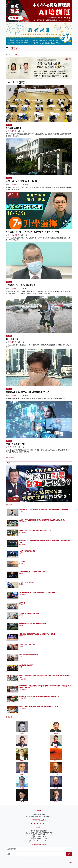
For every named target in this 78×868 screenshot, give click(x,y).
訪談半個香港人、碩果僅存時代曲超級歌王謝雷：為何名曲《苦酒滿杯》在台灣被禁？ (44, 510)
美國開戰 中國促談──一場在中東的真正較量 (32, 572)
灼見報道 (9, 389)
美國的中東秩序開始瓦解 (27, 582)
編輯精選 (22, 636)
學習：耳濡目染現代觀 (16, 444)
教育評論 (9, 441)
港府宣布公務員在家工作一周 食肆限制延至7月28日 (28, 392)
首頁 (7, 55)
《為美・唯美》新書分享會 (27, 644)
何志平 (21, 625)
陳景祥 (21, 574)
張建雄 (21, 667)
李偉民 (21, 511)
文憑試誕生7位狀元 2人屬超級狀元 (21, 285)
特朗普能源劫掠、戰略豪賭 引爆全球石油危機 (33, 624)
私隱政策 (70, 863)
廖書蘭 (21, 646)
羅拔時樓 (22, 603)
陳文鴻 (21, 563)
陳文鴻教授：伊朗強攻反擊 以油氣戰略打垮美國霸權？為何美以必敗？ (40, 696)
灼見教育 (9, 178)
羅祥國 (21, 615)
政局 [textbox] (9, 463)
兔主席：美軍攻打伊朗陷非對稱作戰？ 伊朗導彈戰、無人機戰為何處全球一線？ (43, 520)
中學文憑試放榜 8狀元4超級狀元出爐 (22, 181)
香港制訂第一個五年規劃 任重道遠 (29, 613)
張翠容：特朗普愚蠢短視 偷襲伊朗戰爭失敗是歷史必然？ (36, 530)
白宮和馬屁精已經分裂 (26, 665)
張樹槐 (21, 605)
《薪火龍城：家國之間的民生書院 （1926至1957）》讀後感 (37, 634)
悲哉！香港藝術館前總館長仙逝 (29, 655)
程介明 (12, 447)
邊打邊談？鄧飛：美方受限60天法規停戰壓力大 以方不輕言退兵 (38, 593)
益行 (21, 657)
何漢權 (12, 131)
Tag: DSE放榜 (14, 55)
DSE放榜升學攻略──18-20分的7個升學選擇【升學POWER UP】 (33, 232)
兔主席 (21, 553)
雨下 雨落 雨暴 (12, 339)
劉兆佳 (21, 584)
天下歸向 (22, 561)
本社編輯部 (14, 185)
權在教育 (9, 125)
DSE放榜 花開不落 (14, 128)
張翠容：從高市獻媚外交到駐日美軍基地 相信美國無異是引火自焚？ (39, 707)
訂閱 (69, 854)
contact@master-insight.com (41, 841)
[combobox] (39, 463)
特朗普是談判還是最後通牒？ (28, 551)
